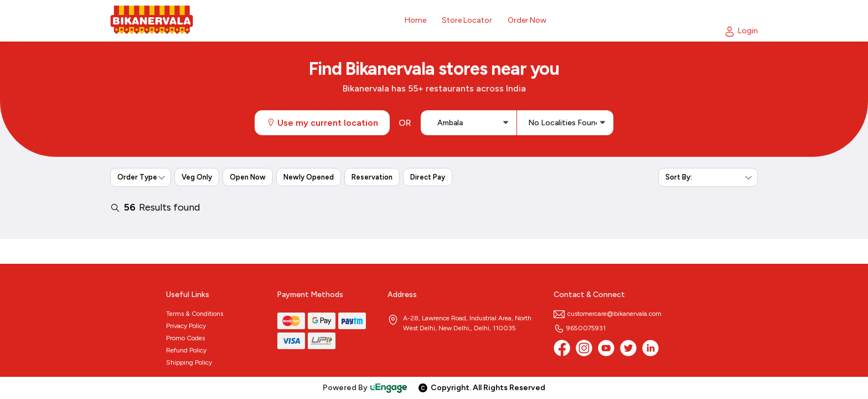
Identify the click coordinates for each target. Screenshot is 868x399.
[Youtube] (606, 348)
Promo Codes (185, 338)
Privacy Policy (186, 326)
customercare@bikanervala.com (608, 314)
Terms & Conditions (195, 314)
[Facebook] (562, 348)
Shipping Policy (189, 362)
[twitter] (628, 348)
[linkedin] (650, 348)
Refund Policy (186, 350)
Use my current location (322, 123)
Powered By (365, 388)
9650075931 (580, 328)
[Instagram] (584, 348)
